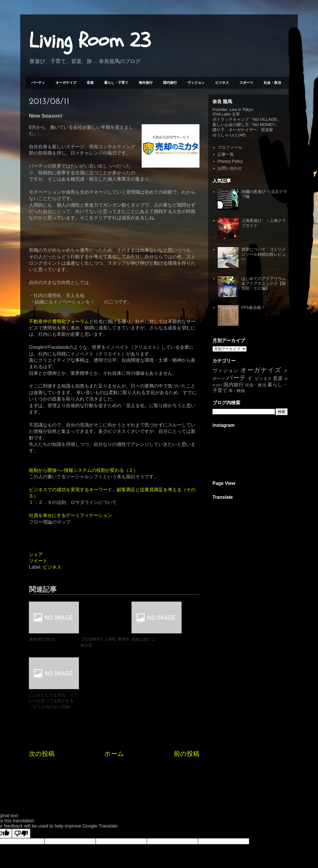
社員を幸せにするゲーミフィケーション (71, 515)
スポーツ (246, 83)
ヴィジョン (196, 83)
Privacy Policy (230, 161)
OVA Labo (222, 114)
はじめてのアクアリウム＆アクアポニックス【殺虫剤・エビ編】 (264, 283)
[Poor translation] (21, 783)
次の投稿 (42, 704)
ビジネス (222, 83)
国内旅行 (170, 83)
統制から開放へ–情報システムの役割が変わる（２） (83, 470)
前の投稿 (187, 704)
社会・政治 (272, 83)
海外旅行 (146, 83)
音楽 (90, 83)
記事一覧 (226, 154)
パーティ (38, 83)
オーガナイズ (66, 83)
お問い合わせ (230, 168)
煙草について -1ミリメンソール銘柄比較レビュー (264, 254)
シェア (36, 554)
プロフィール (230, 147)
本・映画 (237, 391)
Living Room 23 (90, 41)
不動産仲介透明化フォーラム (59, 321)
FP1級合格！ (253, 307)
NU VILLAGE (265, 119)
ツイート (38, 561)
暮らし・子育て (116, 83)
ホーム (114, 704)
